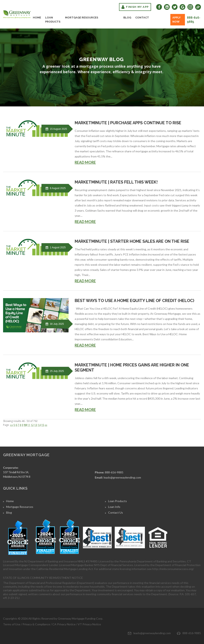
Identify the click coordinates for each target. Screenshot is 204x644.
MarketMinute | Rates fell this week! (116, 182)
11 (29, 425)
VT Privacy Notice (89, 624)
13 (36, 425)
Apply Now (176, 20)
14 (39, 425)
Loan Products (53, 20)
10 (25, 425)
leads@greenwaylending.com (122, 477)
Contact (142, 18)
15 (43, 425)
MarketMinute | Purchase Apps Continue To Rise (128, 123)
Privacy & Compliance (36, 624)
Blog (127, 18)
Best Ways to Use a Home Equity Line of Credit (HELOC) (134, 301)
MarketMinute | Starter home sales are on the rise (132, 241)
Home (37, 18)
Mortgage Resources (82, 18)
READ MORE (85, 162)
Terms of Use (12, 624)
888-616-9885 (194, 20)
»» (46, 425)
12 (32, 425)
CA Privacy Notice (64, 624)
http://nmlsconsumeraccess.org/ (173, 569)
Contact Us (116, 512)
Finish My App (135, 7)
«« (11, 425)
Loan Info (114, 507)
